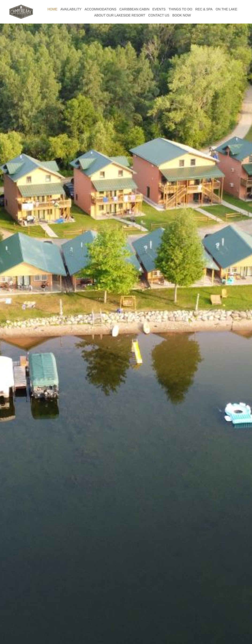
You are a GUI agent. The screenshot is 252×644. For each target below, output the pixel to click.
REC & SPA (204, 9)
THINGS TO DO (181, 9)
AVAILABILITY (71, 9)
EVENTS (159, 9)
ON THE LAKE (226, 9)
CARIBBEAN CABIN (134, 9)
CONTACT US (159, 15)
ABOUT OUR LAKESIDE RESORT (120, 15)
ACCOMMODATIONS (100, 9)
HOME (52, 9)
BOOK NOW (182, 15)
